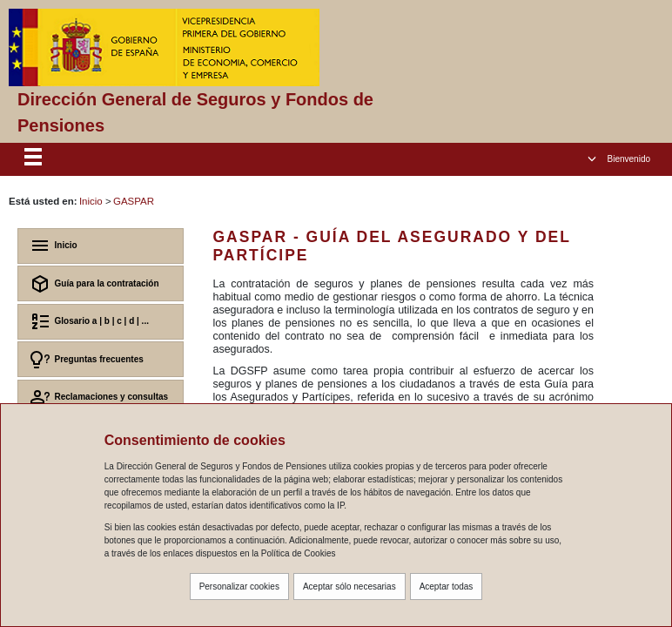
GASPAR (134, 201)
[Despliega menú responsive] (33, 159)
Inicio (91, 201)
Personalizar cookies (239, 587)
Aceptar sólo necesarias (349, 587)
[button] (619, 159)
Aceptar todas (447, 587)
